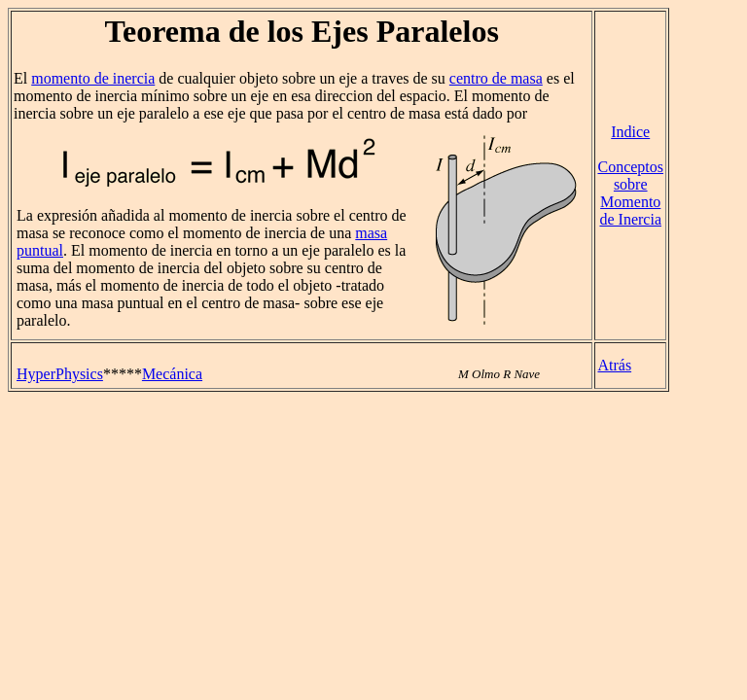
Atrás (614, 365)
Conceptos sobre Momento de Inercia (630, 193)
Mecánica (172, 374)
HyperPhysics (60, 374)
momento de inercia (93, 78)
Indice (630, 132)
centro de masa (496, 78)
